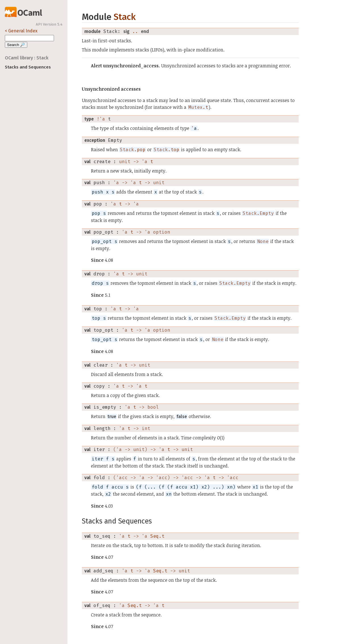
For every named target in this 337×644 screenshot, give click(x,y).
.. (135, 31)
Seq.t (157, 536)
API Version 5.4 (49, 24)
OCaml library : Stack (27, 58)
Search (16, 45)
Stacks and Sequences (28, 67)
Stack (125, 17)
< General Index (21, 31)
